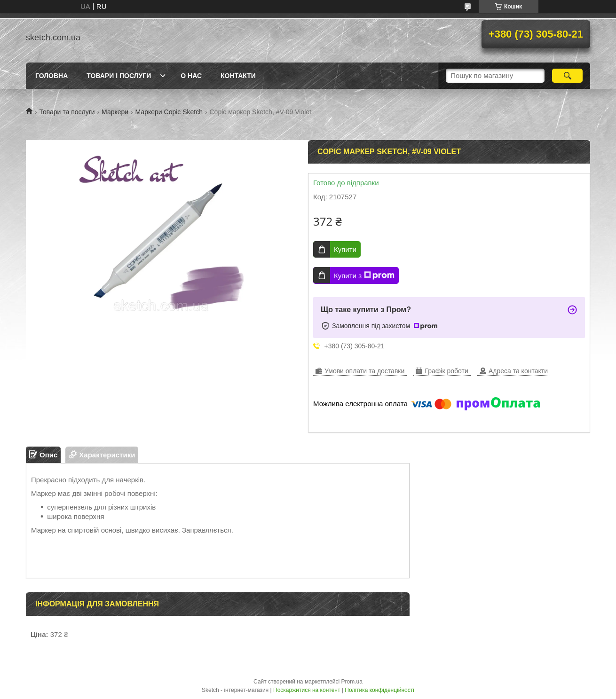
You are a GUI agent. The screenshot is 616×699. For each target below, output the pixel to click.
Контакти (238, 76)
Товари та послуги (67, 112)
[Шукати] (567, 76)
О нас (191, 76)
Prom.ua (352, 682)
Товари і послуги (119, 76)
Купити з (364, 275)
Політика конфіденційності (379, 690)
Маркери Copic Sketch (169, 112)
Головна (51, 76)
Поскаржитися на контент (307, 690)
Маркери (115, 112)
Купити (345, 249)
